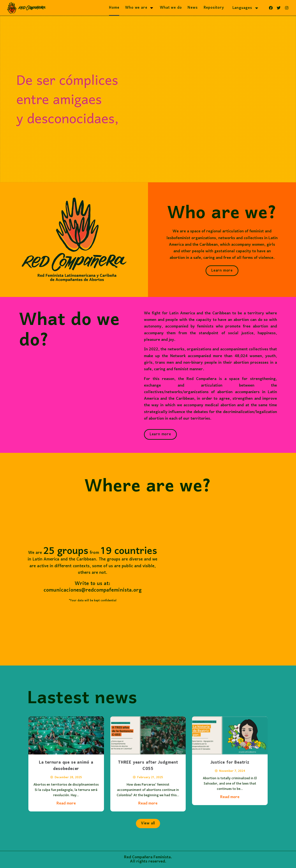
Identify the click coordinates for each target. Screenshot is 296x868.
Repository (214, 8)
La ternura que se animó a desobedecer (66, 776)
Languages (246, 8)
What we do (171, 8)
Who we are (140, 8)
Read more (66, 813)
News (193, 8)
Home (114, 8)
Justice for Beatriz (230, 772)
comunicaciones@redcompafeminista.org (80, 590)
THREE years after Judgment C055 (148, 776)
